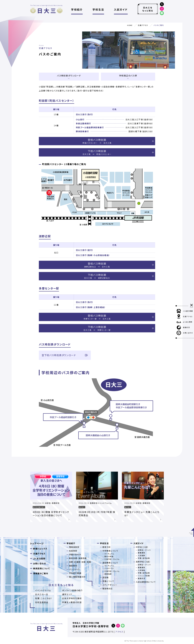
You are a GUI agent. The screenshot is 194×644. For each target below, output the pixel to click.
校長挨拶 (73, 551)
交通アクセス (143, 25)
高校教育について (110, 563)
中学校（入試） (142, 547)
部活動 (106, 577)
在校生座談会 (42, 602)
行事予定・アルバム (112, 559)
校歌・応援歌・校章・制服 (80, 562)
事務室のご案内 (41, 573)
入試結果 (141, 555)
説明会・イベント (144, 550)
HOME (130, 25)
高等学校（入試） (143, 562)
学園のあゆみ (75, 554)
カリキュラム (109, 554)
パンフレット (74, 569)
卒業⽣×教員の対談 (72, 602)
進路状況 (141, 578)
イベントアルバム (43, 590)
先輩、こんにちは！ (44, 598)
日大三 (47, 10)
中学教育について (110, 551)
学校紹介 (77, 9)
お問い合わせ (40, 563)
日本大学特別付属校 (72, 598)
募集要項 (141, 553)
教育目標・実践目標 (78, 558)
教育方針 (107, 547)
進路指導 (108, 574)
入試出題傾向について (146, 582)
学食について (108, 581)
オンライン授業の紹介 (72, 590)
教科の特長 (109, 556)
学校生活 (98, 9)
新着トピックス (40, 549)
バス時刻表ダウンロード (69, 76)
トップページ (37, 543)
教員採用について (42, 568)
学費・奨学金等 (144, 558)
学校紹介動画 (75, 573)
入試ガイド (121, 9)
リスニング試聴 (144, 576)
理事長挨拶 (74, 547)
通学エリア (67, 594)
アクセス (119, 632)
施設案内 (73, 566)
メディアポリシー (110, 585)
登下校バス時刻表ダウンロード (65, 355)
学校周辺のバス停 (128, 76)
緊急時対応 (108, 589)
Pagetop (191, 534)
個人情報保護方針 (77, 577)
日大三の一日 (42, 594)
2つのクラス (109, 568)
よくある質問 (39, 558)
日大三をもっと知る (148, 9)
